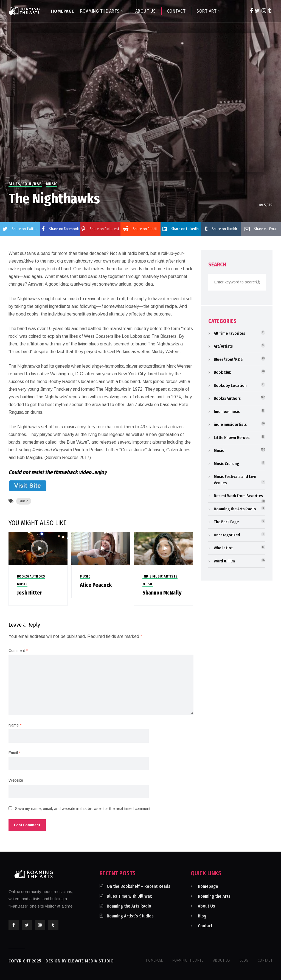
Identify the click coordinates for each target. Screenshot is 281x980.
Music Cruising (226, 464)
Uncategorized (227, 535)
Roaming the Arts (214, 896)
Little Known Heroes (232, 438)
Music (52, 184)
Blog (202, 916)
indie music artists (160, 576)
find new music (227, 412)
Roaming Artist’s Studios (130, 916)
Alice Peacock (96, 585)
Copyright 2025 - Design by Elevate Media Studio (61, 961)
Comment (18, 650)
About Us (206, 906)
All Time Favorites (229, 333)
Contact (205, 926)
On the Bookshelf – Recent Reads (139, 886)
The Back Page (226, 522)
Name (15, 725)
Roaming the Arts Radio (235, 509)
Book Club (223, 372)
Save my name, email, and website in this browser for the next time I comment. (83, 809)
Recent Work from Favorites (238, 496)
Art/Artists (223, 346)
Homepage (208, 886)
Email (15, 753)
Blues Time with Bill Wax (129, 896)
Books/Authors (31, 576)
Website (16, 780)
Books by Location (230, 385)
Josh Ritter (29, 593)
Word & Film (224, 561)
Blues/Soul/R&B (25, 184)
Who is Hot (223, 548)
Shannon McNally (162, 593)
